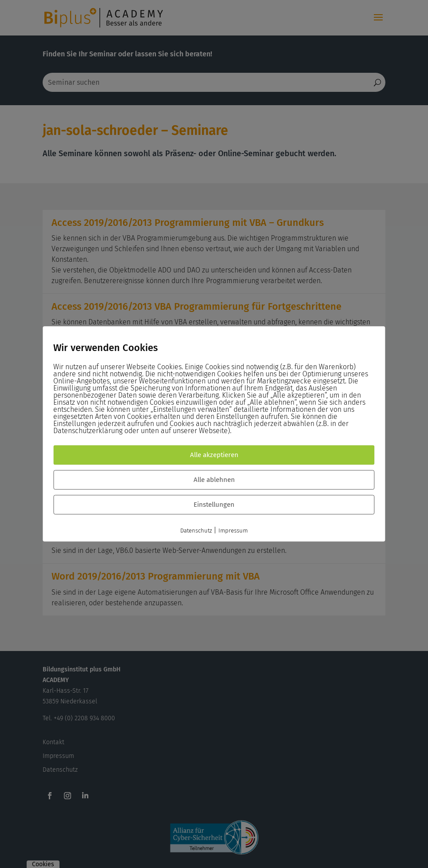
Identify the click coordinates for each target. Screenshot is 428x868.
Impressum (233, 531)
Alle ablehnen (214, 480)
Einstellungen (214, 505)
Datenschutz (196, 531)
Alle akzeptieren (214, 455)
